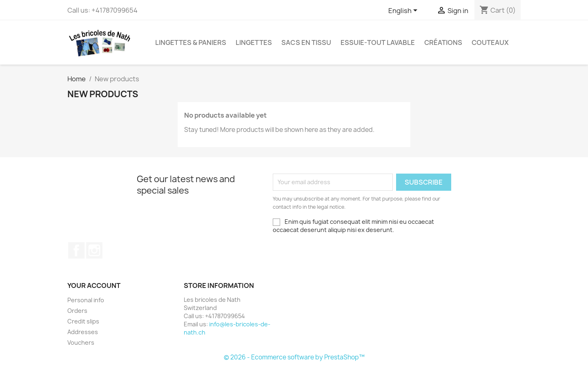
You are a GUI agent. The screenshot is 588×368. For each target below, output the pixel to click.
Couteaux (490, 42)
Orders (77, 311)
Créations (443, 42)
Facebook (76, 250)
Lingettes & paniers (191, 42)
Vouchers (81, 342)
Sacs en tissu (306, 42)
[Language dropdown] (404, 11)
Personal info (86, 300)
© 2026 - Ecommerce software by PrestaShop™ (294, 357)
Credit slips (83, 321)
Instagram (94, 250)
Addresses (83, 332)
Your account (94, 285)
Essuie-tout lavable (378, 42)
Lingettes (254, 42)
